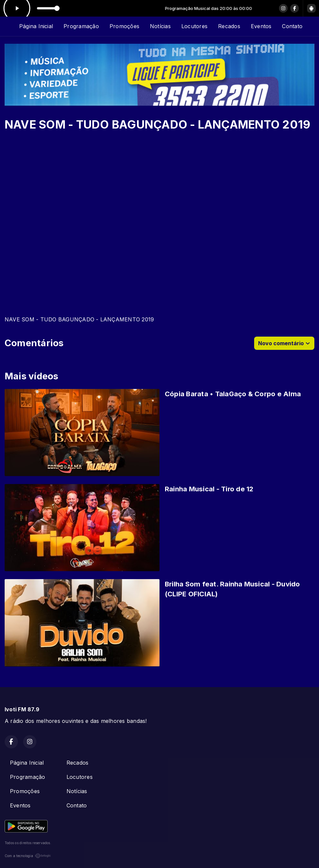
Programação (81, 26)
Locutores (194, 26)
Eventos (261, 26)
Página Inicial (36, 26)
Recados (229, 26)
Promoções (124, 26)
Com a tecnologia (28, 856)
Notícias (160, 26)
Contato (292, 26)
